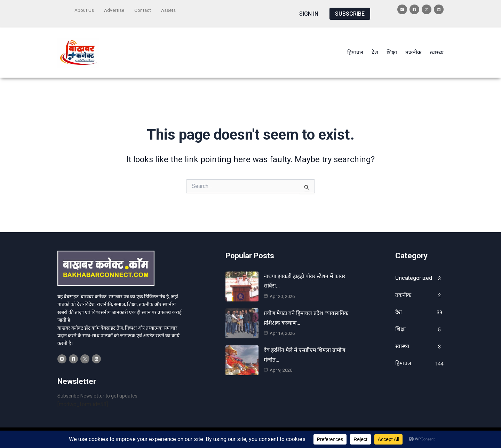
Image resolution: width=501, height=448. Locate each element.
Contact (145, 9)
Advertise (115, 9)
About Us (85, 9)
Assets (171, 9)
